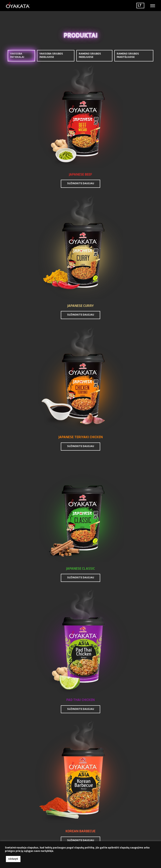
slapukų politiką (84, 848)
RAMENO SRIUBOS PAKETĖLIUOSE (128, 55)
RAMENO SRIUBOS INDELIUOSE (90, 55)
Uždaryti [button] (13, 859)
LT (140, 6)
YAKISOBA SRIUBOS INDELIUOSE (51, 55)
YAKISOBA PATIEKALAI (21, 56)
